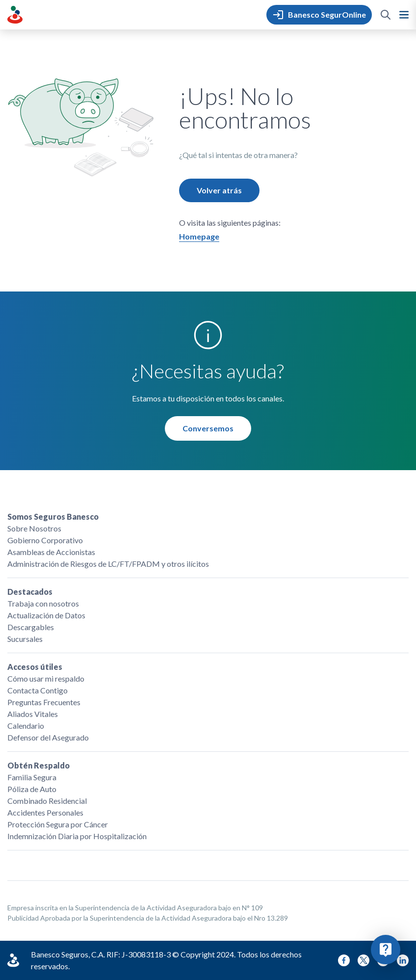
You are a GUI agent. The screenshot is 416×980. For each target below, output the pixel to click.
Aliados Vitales (33, 714)
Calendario (26, 726)
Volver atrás (219, 190)
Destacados (30, 592)
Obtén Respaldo (39, 765)
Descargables (31, 627)
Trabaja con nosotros (43, 603)
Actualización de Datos (46, 615)
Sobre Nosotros (34, 528)
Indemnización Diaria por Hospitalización (77, 836)
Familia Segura (32, 777)
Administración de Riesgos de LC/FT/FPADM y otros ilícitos (108, 564)
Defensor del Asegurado (48, 737)
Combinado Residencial (47, 801)
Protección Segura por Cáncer (58, 824)
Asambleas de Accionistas (51, 552)
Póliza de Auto (32, 789)
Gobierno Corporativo (45, 540)
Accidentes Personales (45, 812)
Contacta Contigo (38, 690)
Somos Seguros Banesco (53, 516)
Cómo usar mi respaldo (46, 678)
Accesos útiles (35, 667)
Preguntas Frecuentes (44, 702)
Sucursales (25, 639)
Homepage (199, 236)
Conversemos (208, 428)
